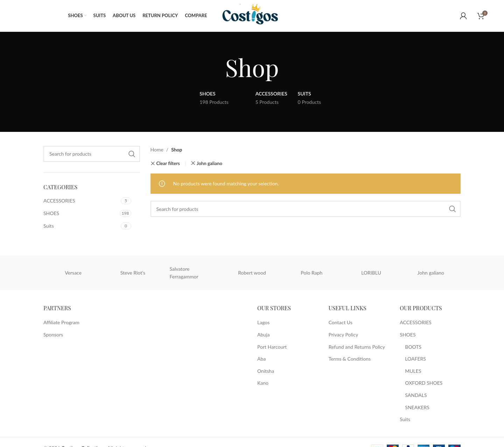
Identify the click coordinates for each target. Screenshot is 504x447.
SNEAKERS (417, 407)
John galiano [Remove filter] (209, 163)
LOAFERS (415, 359)
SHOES (51, 213)
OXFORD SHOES (424, 383)
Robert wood (252, 273)
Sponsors (53, 335)
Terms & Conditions (350, 359)
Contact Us (341, 322)
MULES (413, 371)
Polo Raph (311, 273)
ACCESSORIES (59, 201)
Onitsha (266, 371)
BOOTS (413, 347)
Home (157, 150)
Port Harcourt (272, 347)
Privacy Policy (343, 335)
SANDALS (416, 395)
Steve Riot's (133, 273)
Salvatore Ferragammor (184, 273)
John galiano (431, 273)
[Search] (92, 154)
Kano (263, 383)
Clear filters (168, 164)
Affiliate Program (61, 322)
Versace (73, 273)
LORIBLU (371, 273)
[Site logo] (254, 15)
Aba (261, 359)
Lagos (263, 322)
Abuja (263, 335)
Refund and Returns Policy (357, 347)
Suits (49, 226)
